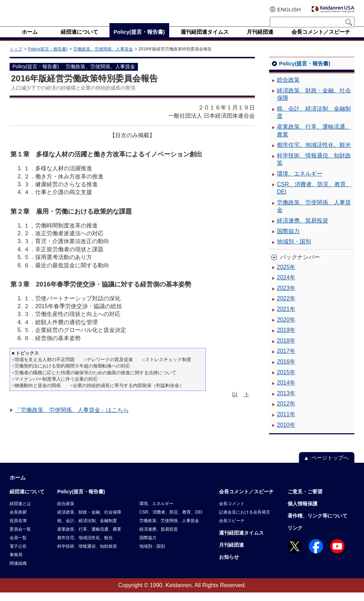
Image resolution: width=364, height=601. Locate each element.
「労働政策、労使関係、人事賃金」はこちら (72, 418)
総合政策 (288, 88)
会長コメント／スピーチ (246, 500)
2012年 (286, 412)
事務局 (16, 563)
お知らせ (229, 565)
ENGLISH (289, 9)
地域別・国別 (294, 250)
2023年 (286, 297)
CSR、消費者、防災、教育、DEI (314, 197)
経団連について (27, 500)
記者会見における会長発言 (245, 521)
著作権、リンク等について (317, 524)
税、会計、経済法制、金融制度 (314, 121)
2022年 (286, 307)
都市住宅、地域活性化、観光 (314, 153)
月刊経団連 (231, 553)
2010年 (286, 433)
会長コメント (232, 512)
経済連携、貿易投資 (303, 229)
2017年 (286, 359)
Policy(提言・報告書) (48, 58)
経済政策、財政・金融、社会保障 (314, 103)
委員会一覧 (20, 538)
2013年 (286, 402)
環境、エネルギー (300, 182)
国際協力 (288, 240)
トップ (16, 58)
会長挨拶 (18, 521)
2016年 (286, 370)
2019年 (286, 339)
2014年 (286, 391)
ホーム (18, 486)
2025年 (286, 276)
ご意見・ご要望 (305, 500)
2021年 (286, 318)
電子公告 (18, 555)
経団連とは (20, 512)
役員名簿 (18, 529)
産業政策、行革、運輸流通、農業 (314, 139)
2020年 (286, 328)
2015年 (286, 381)
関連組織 (18, 572)
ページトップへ (330, 466)
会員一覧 (18, 546)
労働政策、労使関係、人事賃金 (103, 58)
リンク (295, 536)
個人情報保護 (303, 512)
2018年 (286, 349)
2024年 (286, 286)
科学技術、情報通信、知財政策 (314, 168)
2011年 (286, 423)
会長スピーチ (232, 529)
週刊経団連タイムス (241, 541)
